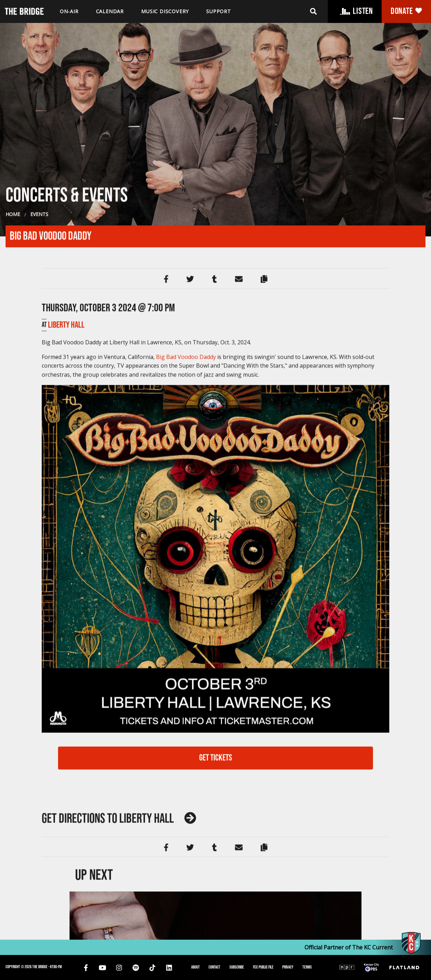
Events (39, 514)
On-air (69, 11)
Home (13, 514)
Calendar (110, 11)
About (196, 967)
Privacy (288, 967)
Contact (214, 967)
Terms (307, 967)
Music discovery (165, 11)
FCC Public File (263, 967)
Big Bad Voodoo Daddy (186, 657)
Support (219, 11)
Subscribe (237, 967)
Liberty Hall (66, 625)
